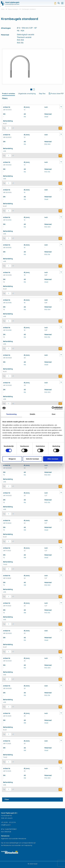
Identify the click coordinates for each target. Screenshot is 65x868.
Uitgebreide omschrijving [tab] (27, 94)
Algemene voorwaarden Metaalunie (14, 839)
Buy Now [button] (60, 128)
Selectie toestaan (33, 459)
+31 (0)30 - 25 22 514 (8, 822)
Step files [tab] (42, 94)
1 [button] (31, 89)
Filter (7, 799)
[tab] (31, 90)
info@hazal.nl (6, 825)
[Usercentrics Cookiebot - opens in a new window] (53, 408)
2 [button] (34, 89)
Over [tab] (54, 414)
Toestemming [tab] (11, 414)
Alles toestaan (53, 459)
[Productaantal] (9, 128)
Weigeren (12, 459)
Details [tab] (32, 414)
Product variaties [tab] (9, 94)
